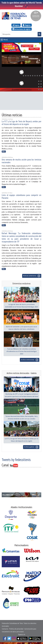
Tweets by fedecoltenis (16, 460)
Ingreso (16, 25)
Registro (27, 25)
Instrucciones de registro (22, 29)
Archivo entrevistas (30, 360)
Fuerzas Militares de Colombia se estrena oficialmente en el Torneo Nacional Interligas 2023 (22, 351)
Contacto (5, 629)
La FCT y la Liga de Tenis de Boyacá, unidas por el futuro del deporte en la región (21, 123)
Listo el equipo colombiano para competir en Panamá (21, 196)
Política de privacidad (16, 629)
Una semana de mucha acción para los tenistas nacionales (21, 161)
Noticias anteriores (32, 276)
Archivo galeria (31, 447)
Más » (4, 151)
